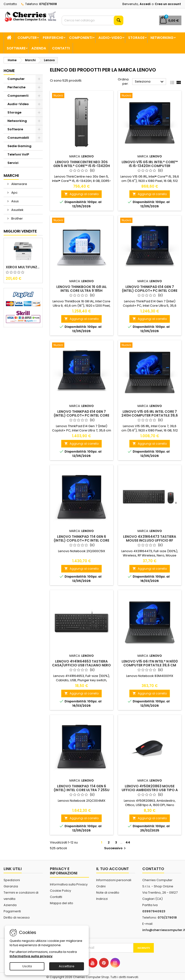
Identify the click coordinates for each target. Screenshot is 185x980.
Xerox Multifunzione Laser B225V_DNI (23, 267)
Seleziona (150, 82)
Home (9, 71)
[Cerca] (92, 20)
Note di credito (108, 893)
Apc (14, 193)
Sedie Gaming (19, 146)
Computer (27, 38)
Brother (17, 218)
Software (16, 48)
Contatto (10, 4)
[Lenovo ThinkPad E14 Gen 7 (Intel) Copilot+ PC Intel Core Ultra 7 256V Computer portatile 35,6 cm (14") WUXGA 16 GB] (82, 346)
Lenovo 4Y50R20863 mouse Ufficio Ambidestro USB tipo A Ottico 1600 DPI (150, 790)
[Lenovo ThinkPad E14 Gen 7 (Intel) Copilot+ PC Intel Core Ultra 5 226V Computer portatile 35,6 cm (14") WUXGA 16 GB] (150, 221)
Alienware (19, 184)
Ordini (101, 886)
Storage (136, 38)
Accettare (67, 966)
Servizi (13, 163)
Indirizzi (102, 899)
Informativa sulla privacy (31, 956)
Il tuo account (113, 869)
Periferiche (53, 38)
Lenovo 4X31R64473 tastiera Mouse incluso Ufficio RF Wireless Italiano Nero (150, 540)
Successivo (116, 848)
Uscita (27, 966)
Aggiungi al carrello (81, 194)
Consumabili (18, 138)
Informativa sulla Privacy (69, 884)
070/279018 (48, 4)
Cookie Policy (60, 891)
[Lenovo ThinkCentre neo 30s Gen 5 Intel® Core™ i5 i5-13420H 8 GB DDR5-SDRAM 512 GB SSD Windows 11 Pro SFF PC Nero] (82, 96)
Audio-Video (110, 38)
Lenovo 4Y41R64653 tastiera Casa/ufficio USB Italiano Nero (81, 663)
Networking (162, 38)
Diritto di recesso (17, 917)
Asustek (17, 210)
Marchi (11, 176)
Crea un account (168, 4)
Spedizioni (12, 880)
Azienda (39, 48)
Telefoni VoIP (18, 154)
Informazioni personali (114, 880)
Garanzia (11, 886)
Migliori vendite (20, 231)
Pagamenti (12, 911)
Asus (15, 201)
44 (128, 842)
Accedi (145, 4)
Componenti (81, 38)
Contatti (61, 48)
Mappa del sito (62, 903)
